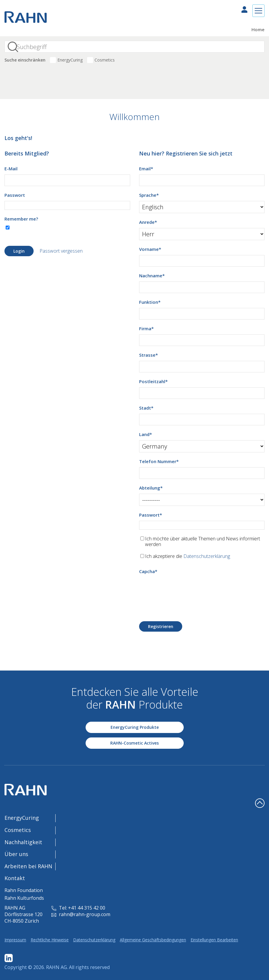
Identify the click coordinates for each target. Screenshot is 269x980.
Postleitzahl (153, 381)
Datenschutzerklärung (207, 556)
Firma (146, 328)
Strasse (148, 355)
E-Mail (11, 169)
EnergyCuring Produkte (135, 727)
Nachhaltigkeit (23, 842)
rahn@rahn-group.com (81, 914)
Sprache (149, 195)
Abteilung (151, 488)
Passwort (15, 195)
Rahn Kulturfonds (24, 898)
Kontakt (15, 878)
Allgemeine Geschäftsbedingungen (153, 940)
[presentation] (184, 589)
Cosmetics (105, 60)
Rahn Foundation (24, 890)
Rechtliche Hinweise (50, 940)
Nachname (152, 276)
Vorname (150, 249)
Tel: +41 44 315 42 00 (78, 908)
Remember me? (21, 219)
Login (19, 251)
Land (145, 434)
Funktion (150, 302)
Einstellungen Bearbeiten (214, 940)
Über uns (16, 854)
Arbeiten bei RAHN (28, 866)
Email (146, 169)
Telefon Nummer (159, 461)
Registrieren (161, 626)
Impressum (15, 940)
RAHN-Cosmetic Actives (134, 743)
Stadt (146, 408)
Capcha (148, 571)
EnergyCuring (70, 60)
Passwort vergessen (61, 251)
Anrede (148, 222)
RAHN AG (56, 967)
